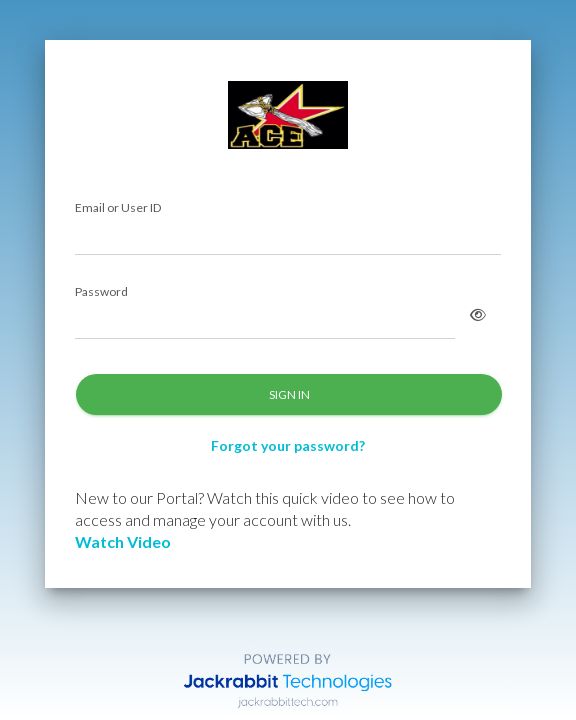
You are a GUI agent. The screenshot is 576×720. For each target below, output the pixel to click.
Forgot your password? (288, 445)
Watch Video (123, 541)
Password (101, 292)
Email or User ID (118, 208)
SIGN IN (289, 394)
